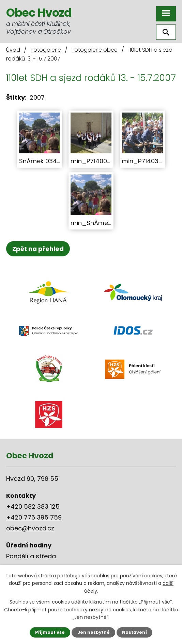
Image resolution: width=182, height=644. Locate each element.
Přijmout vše (50, 632)
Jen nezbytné (94, 632)
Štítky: (16, 97)
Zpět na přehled (38, 249)
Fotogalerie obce (95, 50)
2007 (37, 97)
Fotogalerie (46, 50)
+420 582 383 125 (33, 506)
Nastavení (134, 632)
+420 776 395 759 (34, 517)
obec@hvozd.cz (30, 528)
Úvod (13, 50)
